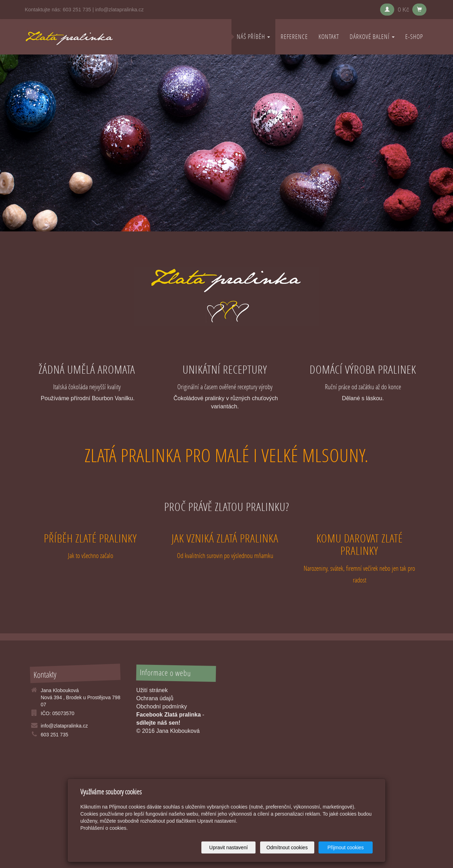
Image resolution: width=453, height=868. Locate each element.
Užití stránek (152, 690)
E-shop (414, 37)
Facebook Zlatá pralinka (168, 715)
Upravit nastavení (228, 847)
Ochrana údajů (155, 698)
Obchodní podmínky (162, 706)
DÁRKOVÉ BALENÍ (372, 37)
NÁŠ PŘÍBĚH (253, 37)
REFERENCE (294, 37)
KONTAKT (329, 37)
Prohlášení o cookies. (104, 828)
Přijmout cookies (346, 847)
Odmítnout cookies (287, 847)
